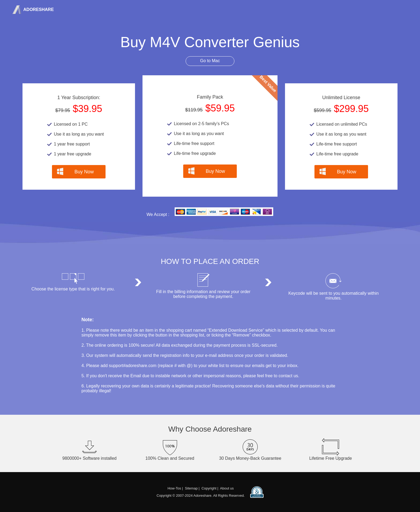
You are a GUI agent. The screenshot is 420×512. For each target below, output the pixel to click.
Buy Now (84, 172)
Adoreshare (38, 10)
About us (227, 488)
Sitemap (191, 488)
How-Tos (174, 488)
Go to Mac (210, 61)
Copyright (209, 488)
